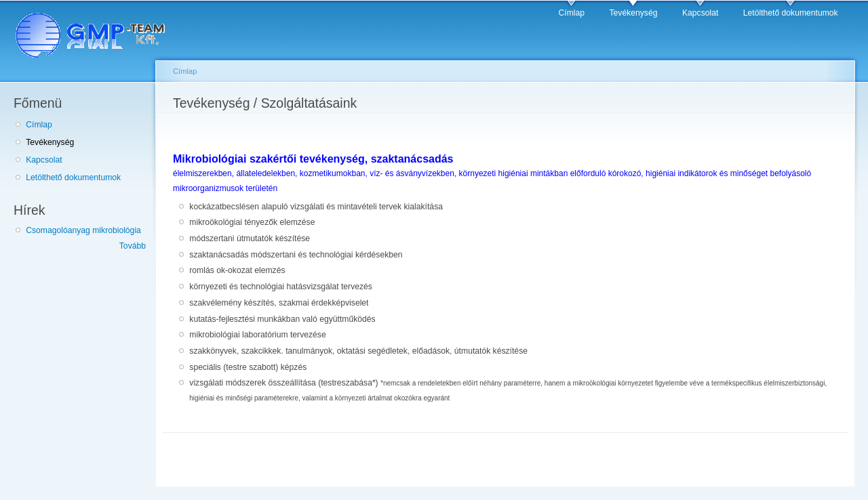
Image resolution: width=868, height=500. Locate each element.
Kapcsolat (700, 13)
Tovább (133, 246)
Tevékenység (634, 13)
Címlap (572, 13)
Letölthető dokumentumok (791, 13)
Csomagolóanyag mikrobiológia (83, 230)
